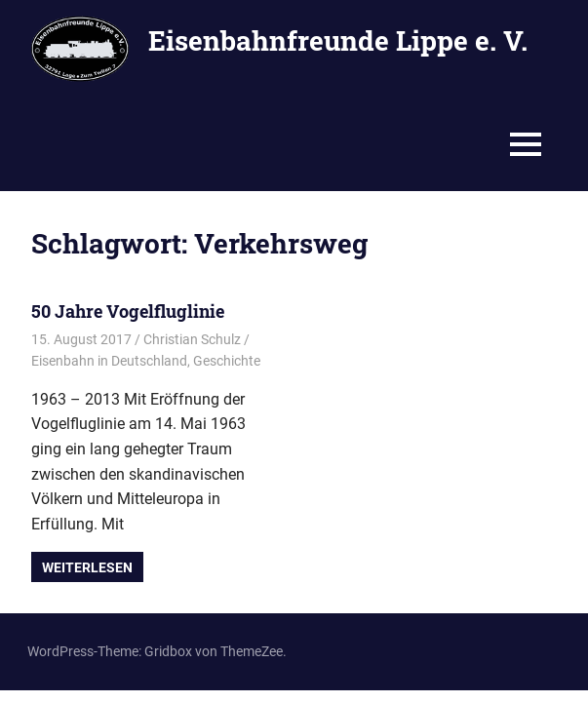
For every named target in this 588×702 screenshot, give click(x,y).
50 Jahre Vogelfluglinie (128, 311)
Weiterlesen (87, 567)
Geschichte (227, 361)
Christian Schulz (192, 339)
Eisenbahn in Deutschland (109, 361)
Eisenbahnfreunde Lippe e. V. (338, 40)
